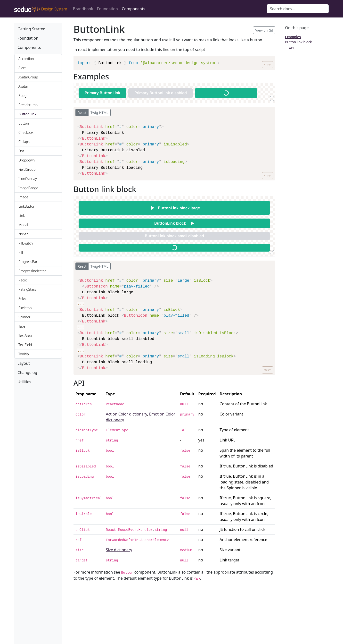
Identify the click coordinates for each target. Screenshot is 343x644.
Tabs (22, 326)
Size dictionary (119, 550)
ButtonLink (27, 114)
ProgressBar (28, 262)
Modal (23, 225)
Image (23, 197)
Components (134, 9)
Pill (21, 252)
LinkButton (27, 206)
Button (24, 123)
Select (23, 299)
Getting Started (31, 29)
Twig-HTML (99, 113)
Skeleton (25, 308)
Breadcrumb (28, 105)
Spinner (24, 317)
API (292, 48)
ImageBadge (28, 188)
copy (268, 64)
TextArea (25, 335)
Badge (23, 96)
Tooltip (24, 354)
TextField (25, 345)
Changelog (27, 373)
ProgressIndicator (32, 271)
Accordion (26, 59)
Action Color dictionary (126, 414)
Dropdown (27, 160)
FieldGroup (27, 169)
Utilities (24, 382)
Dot (21, 151)
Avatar (23, 86)
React (82, 113)
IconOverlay (28, 179)
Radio (23, 280)
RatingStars (27, 289)
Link (22, 216)
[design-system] (41, 9)
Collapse (25, 142)
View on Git (264, 30)
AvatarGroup (28, 77)
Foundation (107, 9)
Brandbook (83, 9)
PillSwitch (26, 243)
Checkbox (26, 132)
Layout (24, 363)
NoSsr (23, 234)
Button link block (298, 42)
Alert (22, 68)
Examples (293, 37)
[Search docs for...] (298, 9)
